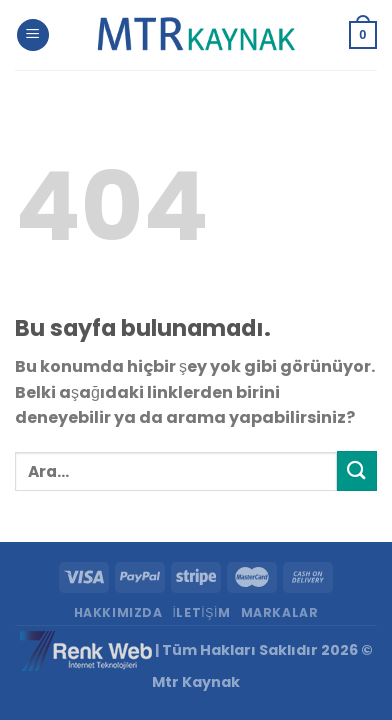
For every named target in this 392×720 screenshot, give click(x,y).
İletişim (201, 612)
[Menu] (33, 35)
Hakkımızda (118, 612)
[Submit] (357, 470)
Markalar (280, 612)
